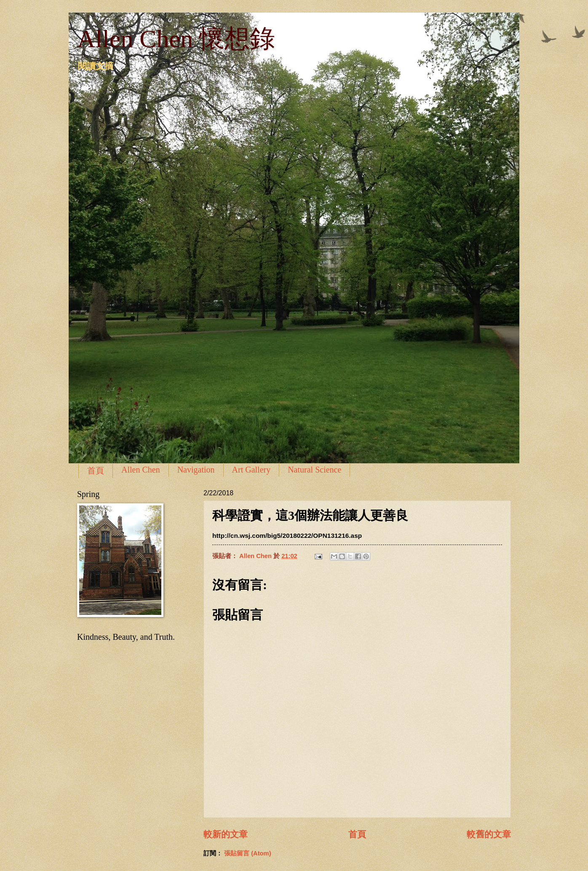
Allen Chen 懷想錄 (176, 39)
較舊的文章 (489, 834)
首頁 (96, 470)
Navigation (196, 470)
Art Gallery (251, 470)
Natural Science (314, 470)
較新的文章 (226, 834)
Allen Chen (141, 470)
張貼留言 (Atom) (248, 853)
